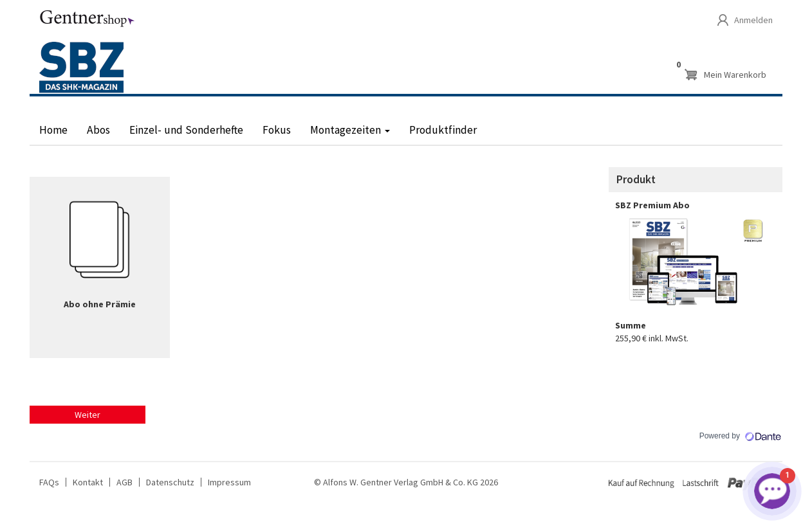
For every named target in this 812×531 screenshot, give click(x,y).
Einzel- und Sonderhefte (186, 130)
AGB (125, 482)
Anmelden (753, 20)
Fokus (277, 130)
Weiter (88, 415)
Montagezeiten (350, 130)
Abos (98, 130)
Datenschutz (170, 482)
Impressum (229, 482)
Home (53, 130)
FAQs (49, 482)
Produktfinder (443, 130)
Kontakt (88, 482)
